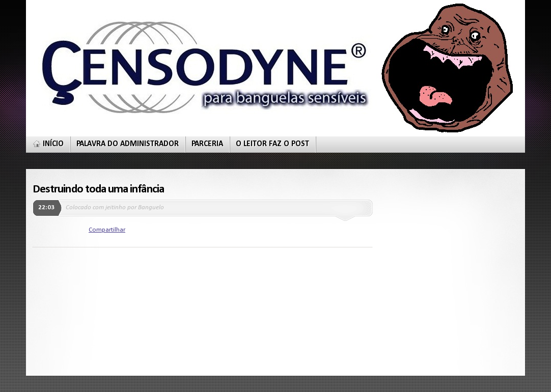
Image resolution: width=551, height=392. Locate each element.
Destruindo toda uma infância (98, 189)
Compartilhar (107, 230)
